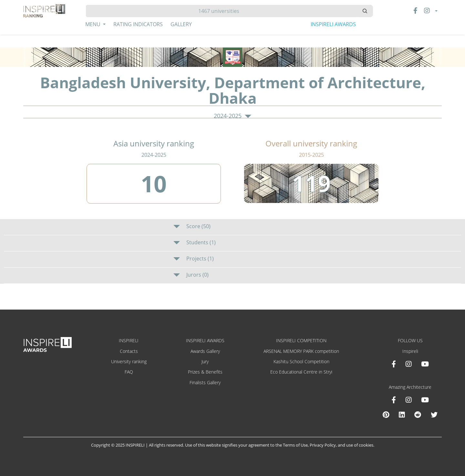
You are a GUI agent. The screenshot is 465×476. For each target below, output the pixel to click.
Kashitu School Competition (301, 361)
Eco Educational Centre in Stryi (301, 372)
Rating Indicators (138, 24)
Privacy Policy (323, 445)
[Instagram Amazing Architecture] (408, 400)
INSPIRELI (129, 340)
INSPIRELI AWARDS (333, 24)
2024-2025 (232, 116)
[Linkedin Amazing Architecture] (402, 415)
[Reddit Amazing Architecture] (418, 415)
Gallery (181, 24)
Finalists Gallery (205, 382)
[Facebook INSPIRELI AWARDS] (394, 364)
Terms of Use (295, 445)
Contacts (129, 351)
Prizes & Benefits (205, 372)
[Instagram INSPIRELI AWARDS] (408, 364)
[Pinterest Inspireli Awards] (386, 415)
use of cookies (360, 445)
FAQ (129, 372)
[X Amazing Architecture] (434, 415)
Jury (205, 361)
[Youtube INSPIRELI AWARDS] (425, 364)
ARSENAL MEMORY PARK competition (301, 351)
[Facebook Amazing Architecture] (394, 400)
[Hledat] (221, 11)
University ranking (129, 361)
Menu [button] (93, 24)
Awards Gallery (205, 351)
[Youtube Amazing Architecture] (425, 400)
